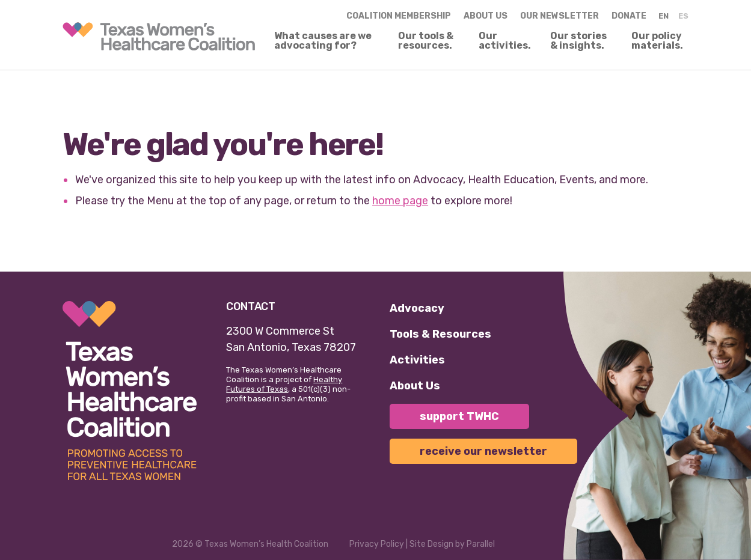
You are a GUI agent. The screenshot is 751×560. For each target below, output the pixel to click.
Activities (417, 360)
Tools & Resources (440, 334)
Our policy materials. (657, 41)
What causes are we (323, 41)
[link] (159, 36)
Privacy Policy (377, 544)
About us (486, 16)
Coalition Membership (399, 16)
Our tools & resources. (426, 41)
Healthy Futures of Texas (284, 384)
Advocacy (417, 308)
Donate (629, 16)
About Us (415, 386)
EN (664, 16)
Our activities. (505, 41)
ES (683, 16)
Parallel (481, 544)
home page (400, 201)
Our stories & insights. (578, 41)
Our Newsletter (559, 16)
